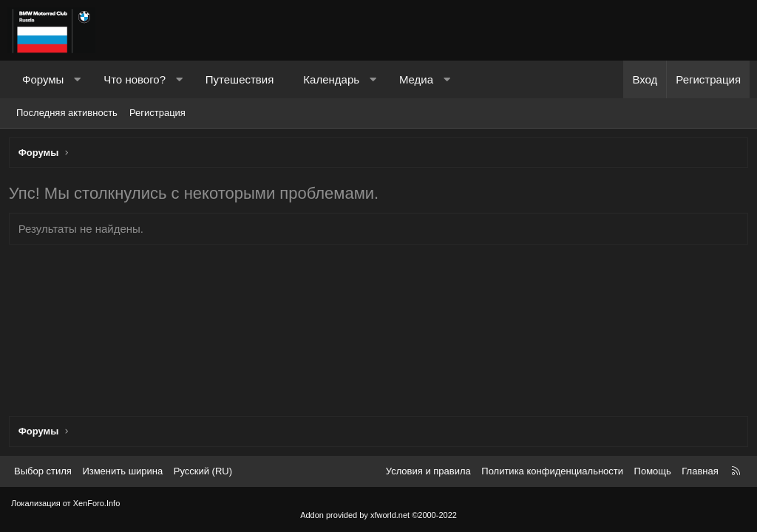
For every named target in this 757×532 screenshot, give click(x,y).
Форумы (43, 79)
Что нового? (135, 79)
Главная (700, 471)
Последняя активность (67, 113)
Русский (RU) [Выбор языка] (203, 471)
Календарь (331, 79)
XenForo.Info (97, 503)
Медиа (416, 79)
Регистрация (157, 113)
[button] (77, 79)
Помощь (653, 471)
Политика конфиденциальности (552, 471)
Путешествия (240, 79)
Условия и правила (428, 471)
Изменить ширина (122, 471)
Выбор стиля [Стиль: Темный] (43, 471)
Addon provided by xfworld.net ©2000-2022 (378, 515)
